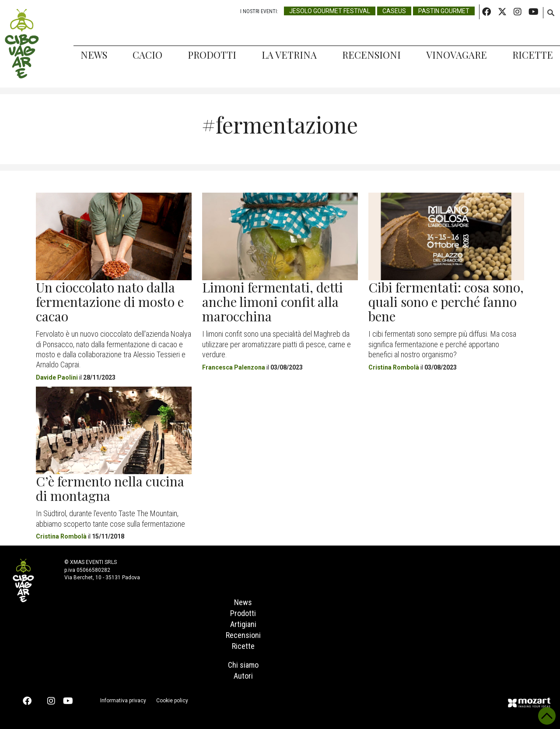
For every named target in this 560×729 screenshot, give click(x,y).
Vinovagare (457, 55)
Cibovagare (22, 44)
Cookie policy (172, 701)
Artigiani (243, 624)
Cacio (147, 55)
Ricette (533, 55)
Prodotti (212, 55)
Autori (243, 676)
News (94, 55)
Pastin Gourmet (444, 11)
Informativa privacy (123, 701)
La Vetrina (289, 55)
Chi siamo (243, 665)
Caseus (394, 11)
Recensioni (371, 55)
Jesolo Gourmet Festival (330, 11)
